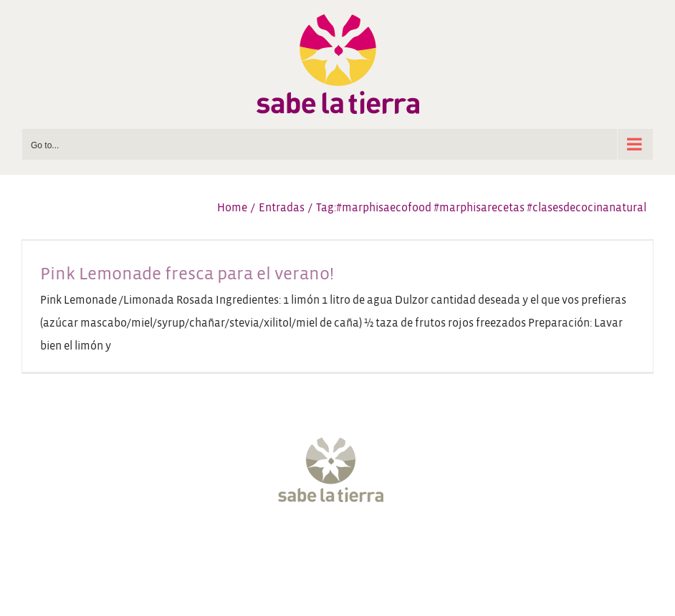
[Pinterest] (376, 546)
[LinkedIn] (402, 546)
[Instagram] (325, 546)
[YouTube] (350, 546)
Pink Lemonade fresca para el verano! (187, 274)
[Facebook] (273, 546)
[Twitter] (299, 546)
